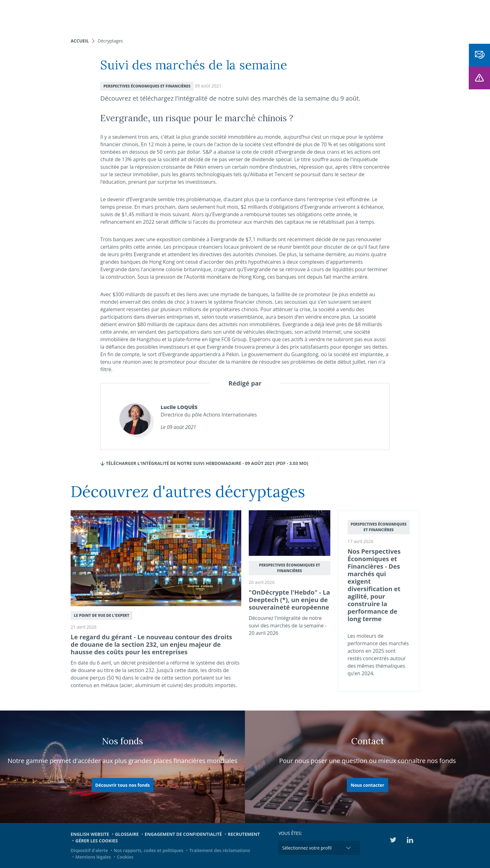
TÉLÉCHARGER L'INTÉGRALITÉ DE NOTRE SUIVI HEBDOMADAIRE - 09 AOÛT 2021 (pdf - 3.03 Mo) (204, 463)
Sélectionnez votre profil (307, 848)
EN (402, 16)
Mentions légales (93, 857)
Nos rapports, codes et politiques (149, 850)
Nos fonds (196, 16)
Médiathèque (376, 16)
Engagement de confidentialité (183, 834)
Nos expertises (157, 16)
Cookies (125, 857)
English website (90, 834)
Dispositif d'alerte (89, 850)
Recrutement (244, 834)
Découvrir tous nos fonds (122, 785)
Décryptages (110, 41)
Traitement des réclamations (220, 850)
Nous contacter (367, 785)
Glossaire (127, 834)
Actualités (280, 16)
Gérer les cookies (97, 841)
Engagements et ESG (326, 16)
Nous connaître (238, 16)
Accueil (80, 41)
